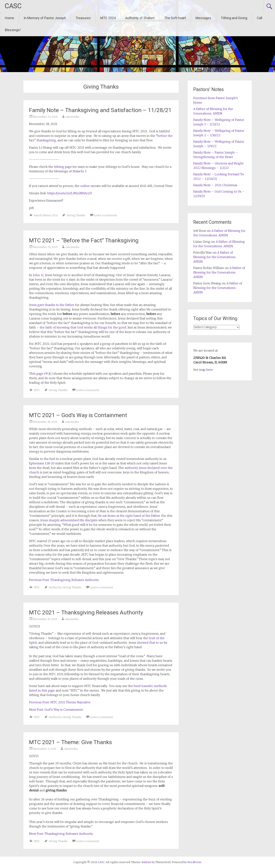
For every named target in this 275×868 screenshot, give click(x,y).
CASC (13, 6)
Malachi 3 (79, 171)
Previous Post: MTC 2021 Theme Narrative (60, 702)
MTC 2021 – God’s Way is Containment (78, 415)
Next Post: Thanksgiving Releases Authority (61, 834)
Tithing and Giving (234, 18)
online (85, 186)
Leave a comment (105, 215)
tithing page (63, 167)
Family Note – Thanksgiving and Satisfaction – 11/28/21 (100, 110)
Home (9, 18)
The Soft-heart (175, 18)
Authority (55, 587)
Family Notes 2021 (46, 215)
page (40, 374)
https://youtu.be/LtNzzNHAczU (70, 193)
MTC (37, 390)
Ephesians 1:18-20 (42, 463)
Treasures (83, 18)
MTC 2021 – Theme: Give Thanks (70, 742)
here (210, 370)
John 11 (38, 275)
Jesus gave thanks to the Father (52, 305)
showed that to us (150, 643)
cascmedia (72, 117)
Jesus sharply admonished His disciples (69, 520)
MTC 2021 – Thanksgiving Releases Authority (86, 612)
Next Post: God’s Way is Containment (56, 710)
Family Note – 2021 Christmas (215, 185)
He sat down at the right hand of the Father (129, 516)
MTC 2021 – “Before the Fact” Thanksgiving (84, 240)
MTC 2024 (108, 18)
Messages (203, 18)
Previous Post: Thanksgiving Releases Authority (64, 580)
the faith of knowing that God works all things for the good (83, 327)
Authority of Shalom (140, 18)
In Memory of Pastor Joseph (45, 18)
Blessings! (13, 30)
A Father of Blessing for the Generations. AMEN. (215, 257)
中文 (48, 374)
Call (260, 18)
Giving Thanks (76, 215)
